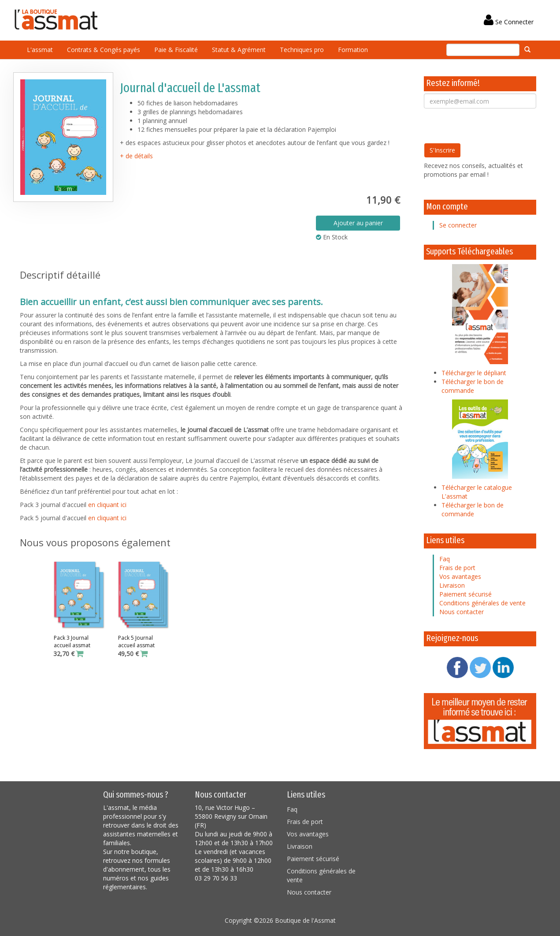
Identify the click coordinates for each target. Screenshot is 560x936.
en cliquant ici (107, 505)
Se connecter (458, 225)
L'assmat (40, 50)
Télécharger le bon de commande (473, 386)
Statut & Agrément (239, 50)
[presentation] (491, 126)
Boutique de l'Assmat (305, 920)
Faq (445, 559)
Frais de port (457, 568)
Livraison (452, 585)
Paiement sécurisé (465, 594)
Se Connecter (509, 22)
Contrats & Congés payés (104, 50)
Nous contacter (462, 612)
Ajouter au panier (358, 223)
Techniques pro (302, 50)
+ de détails (136, 156)
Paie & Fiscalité (176, 50)
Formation (353, 50)
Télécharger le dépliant (474, 373)
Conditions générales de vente (482, 603)
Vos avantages (460, 576)
